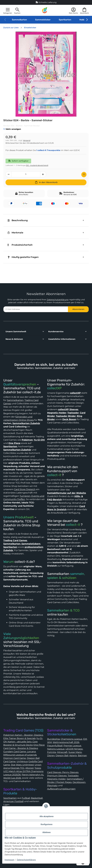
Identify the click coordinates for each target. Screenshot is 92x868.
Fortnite (52, 752)
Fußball (26, 798)
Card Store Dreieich (25, 489)
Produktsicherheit (20, 245)
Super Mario (75, 752)
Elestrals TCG (17, 768)
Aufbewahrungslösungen (61, 789)
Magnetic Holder (56, 779)
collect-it (54, 475)
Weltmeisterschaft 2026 (66, 742)
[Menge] (26, 174)
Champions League (72, 739)
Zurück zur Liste (11, 28)
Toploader (73, 776)
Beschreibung (18, 220)
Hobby (83, 20)
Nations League (56, 749)
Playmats (52, 786)
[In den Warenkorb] (46, 182)
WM (49, 742)
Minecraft (62, 752)
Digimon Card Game (15, 758)
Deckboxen (79, 782)
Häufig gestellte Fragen (23, 257)
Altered (29, 768)
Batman (82, 756)
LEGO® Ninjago (74, 749)
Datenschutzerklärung (58, 300)
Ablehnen (47, 832)
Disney (51, 756)
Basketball (37, 798)
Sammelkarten (19, 20)
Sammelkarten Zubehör (26, 423)
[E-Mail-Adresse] (36, 309)
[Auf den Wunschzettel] (84, 175)
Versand (27, 140)
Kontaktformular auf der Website (67, 493)
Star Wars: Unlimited (22, 765)
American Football (13, 801)
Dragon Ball (62, 756)
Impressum (9, 860)
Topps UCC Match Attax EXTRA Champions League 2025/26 (23, 771)
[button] (8, 10)
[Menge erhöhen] (43, 174)
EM (85, 739)
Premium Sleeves (57, 776)
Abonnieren (78, 309)
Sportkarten (65, 20)
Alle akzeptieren (47, 816)
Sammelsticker (43, 20)
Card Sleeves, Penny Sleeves (63, 772)
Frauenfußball (55, 746)
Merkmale (15, 233)
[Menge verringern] (8, 174)
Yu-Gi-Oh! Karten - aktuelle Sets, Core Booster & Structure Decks (23, 742)
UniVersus (22, 761)
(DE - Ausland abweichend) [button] (37, 165)
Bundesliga (53, 739)
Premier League (72, 746)
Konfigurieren (47, 824)
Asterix (73, 756)
